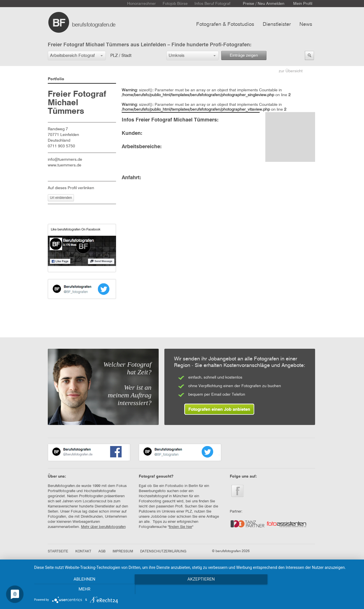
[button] (77, 56)
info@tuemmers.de (65, 160)
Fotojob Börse (175, 4)
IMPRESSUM (123, 552)
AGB (102, 552)
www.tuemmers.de (67, 165)
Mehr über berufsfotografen (103, 527)
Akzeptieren (196, 589)
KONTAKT (83, 552)
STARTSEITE (58, 552)
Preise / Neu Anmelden (264, 4)
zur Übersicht (291, 71)
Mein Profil (303, 4)
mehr (310, 589)
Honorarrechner (141, 4)
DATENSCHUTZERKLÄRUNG (163, 552)
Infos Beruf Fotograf (212, 4)
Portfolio (56, 79)
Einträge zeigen (244, 55)
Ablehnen (83, 589)
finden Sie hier (181, 527)
